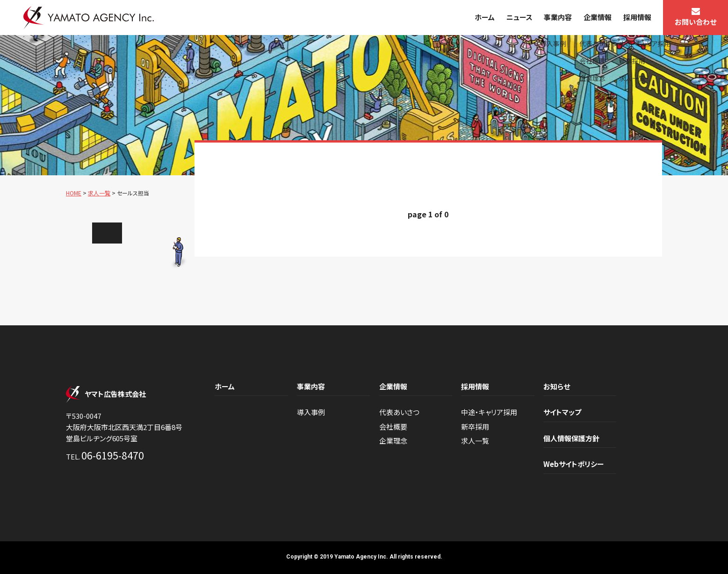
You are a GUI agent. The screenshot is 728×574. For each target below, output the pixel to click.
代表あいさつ (399, 412)
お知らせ (557, 386)
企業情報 (598, 17)
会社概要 (393, 427)
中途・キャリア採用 (489, 412)
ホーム (485, 17)
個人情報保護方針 (571, 438)
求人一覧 (475, 441)
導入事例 (311, 412)
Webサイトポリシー (574, 464)
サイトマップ (562, 412)
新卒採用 (475, 427)
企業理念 (393, 441)
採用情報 (637, 17)
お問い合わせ (696, 22)
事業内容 (558, 17)
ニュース (519, 17)
